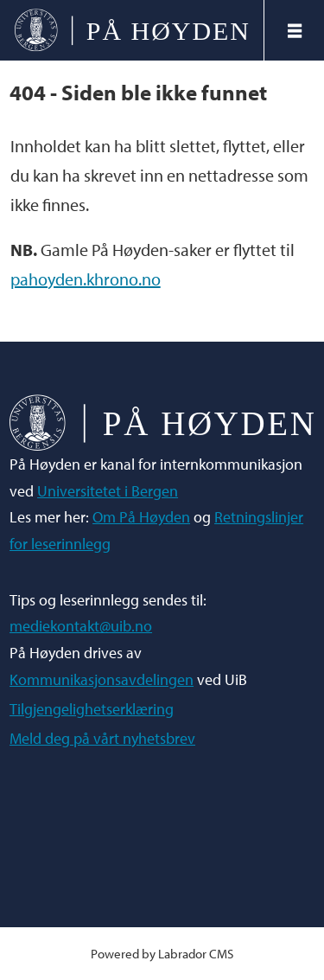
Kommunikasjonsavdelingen (102, 679)
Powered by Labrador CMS (162, 954)
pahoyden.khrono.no (86, 279)
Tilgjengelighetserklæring (92, 709)
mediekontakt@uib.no (81, 626)
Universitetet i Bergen (108, 491)
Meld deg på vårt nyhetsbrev (102, 738)
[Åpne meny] (295, 31)
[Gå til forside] (132, 30)
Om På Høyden (141, 517)
